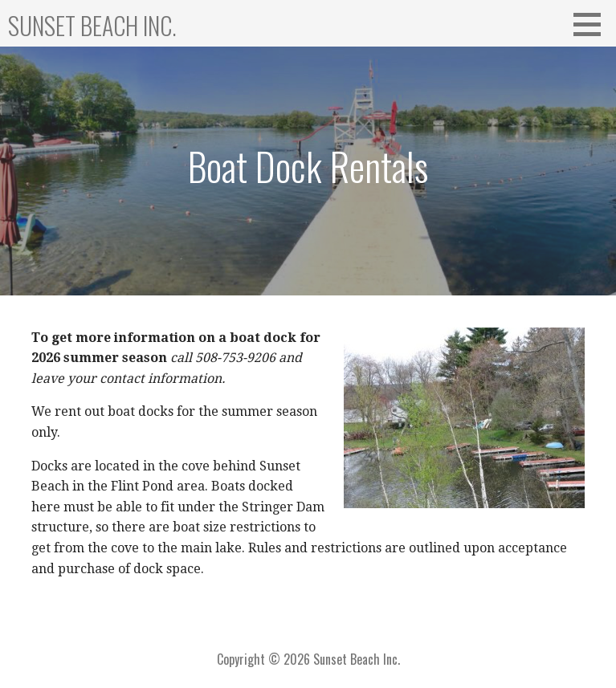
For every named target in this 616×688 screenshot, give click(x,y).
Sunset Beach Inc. (92, 25)
